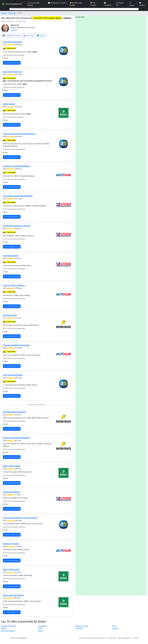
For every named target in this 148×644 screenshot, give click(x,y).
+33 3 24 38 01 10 (12, 336)
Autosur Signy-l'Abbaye (14, 285)
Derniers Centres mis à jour (96, 638)
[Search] (74, 8)
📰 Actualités (108, 4)
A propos (14, 30)
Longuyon (79, 628)
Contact (135, 638)
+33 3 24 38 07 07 (12, 396)
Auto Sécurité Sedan (13, 42)
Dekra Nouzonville (12, 466)
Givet (40, 628)
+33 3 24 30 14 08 (12, 535)
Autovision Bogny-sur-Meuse (17, 226)
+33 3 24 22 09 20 (12, 125)
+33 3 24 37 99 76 (12, 457)
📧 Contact (142, 4)
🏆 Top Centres (93, 4)
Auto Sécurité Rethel (13, 375)
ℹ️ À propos (132, 4)
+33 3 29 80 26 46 (12, 586)
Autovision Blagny (11, 492)
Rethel (4, 628)
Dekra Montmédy (11, 569)
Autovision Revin (11, 255)
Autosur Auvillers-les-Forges (16, 345)
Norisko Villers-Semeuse (14, 412)
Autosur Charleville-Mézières (16, 166)
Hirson (41, 631)
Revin (114, 626)
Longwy (115, 628)
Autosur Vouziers (11, 543)
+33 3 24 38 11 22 (12, 612)
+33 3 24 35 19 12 (12, 247)
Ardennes (12, 13)
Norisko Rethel (10, 315)
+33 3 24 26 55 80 (12, 63)
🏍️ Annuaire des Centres (33, 4)
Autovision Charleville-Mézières (18, 196)
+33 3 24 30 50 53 (12, 560)
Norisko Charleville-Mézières (16, 438)
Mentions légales (124, 638)
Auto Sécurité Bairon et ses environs (20, 518)
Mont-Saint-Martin (8, 631)
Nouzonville (43, 626)
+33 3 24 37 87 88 (12, 429)
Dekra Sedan (9, 104)
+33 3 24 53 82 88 (12, 483)
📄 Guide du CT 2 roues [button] (57, 3)
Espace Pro (112, 638)
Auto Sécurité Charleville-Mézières (19, 134)
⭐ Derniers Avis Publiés (76, 4)
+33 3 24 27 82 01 (12, 366)
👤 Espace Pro (120, 4)
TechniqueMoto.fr (12, 4)
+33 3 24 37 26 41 (12, 157)
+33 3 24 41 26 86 (12, 276)
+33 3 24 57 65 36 (12, 187)
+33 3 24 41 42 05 (12, 509)
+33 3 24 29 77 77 (12, 95)
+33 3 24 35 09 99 (12, 217)
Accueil (4, 13)
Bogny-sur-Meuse (82, 626)
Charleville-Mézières (9, 626)
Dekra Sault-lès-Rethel (13, 595)
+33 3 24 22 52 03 (12, 306)
